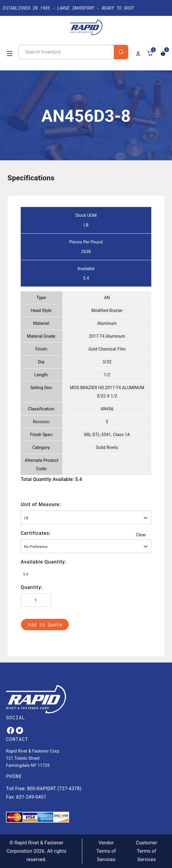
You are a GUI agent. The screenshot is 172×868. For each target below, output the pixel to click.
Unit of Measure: (41, 504)
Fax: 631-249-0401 (26, 797)
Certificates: (36, 533)
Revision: (42, 422)
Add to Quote (45, 624)
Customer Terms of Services (147, 851)
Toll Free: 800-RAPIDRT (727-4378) (44, 789)
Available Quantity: (44, 562)
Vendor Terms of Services (106, 851)
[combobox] (86, 517)
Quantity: (32, 587)
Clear (141, 535)
